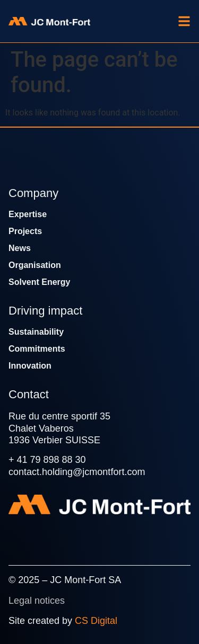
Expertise (28, 214)
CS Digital (96, 621)
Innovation (30, 366)
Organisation (35, 265)
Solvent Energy (39, 282)
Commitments (37, 349)
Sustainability (36, 332)
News (20, 248)
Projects (25, 231)
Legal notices (37, 601)
